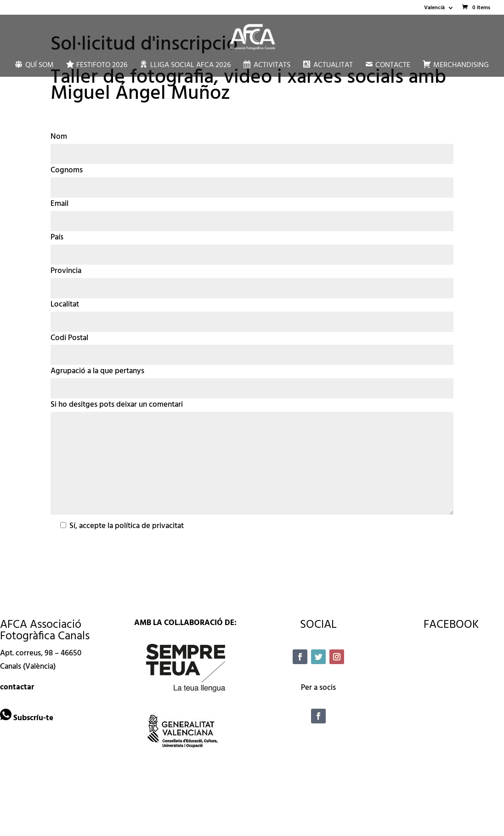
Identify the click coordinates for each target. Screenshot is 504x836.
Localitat (65, 304)
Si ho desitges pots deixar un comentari (117, 405)
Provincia (66, 271)
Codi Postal (69, 338)
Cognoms (67, 170)
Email (59, 204)
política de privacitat (149, 526)
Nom (59, 137)
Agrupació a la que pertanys (97, 371)
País (57, 237)
